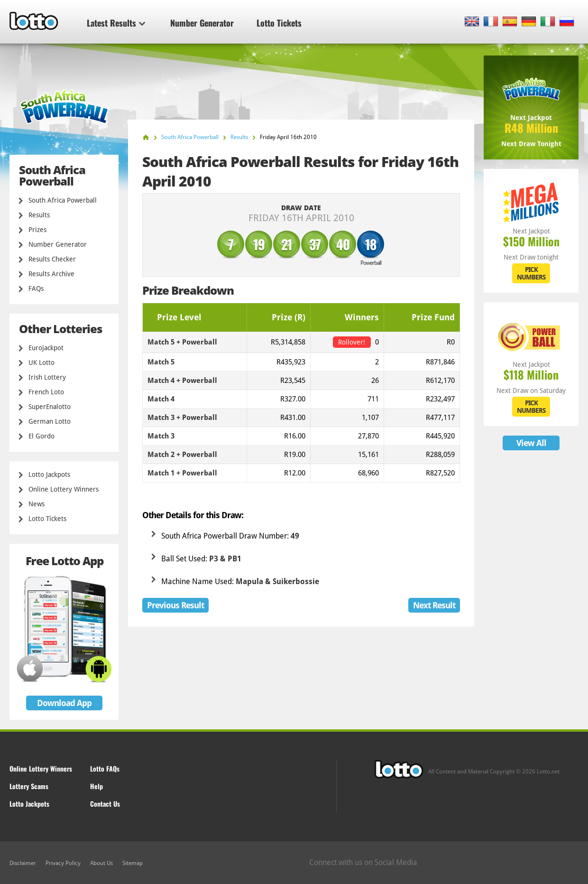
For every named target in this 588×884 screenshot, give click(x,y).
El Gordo (41, 436)
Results (39, 215)
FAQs (36, 288)
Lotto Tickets (279, 23)
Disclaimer (23, 863)
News (37, 504)
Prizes (37, 230)
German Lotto (50, 421)
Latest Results (116, 23)
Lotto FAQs (105, 768)
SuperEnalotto (50, 407)
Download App (64, 703)
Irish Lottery (47, 377)
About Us (101, 863)
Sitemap (133, 863)
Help (96, 786)
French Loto (46, 392)
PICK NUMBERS (531, 273)
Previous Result (175, 605)
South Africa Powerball (63, 200)
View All (531, 443)
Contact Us (105, 804)
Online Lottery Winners (64, 489)
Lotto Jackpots (49, 475)
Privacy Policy (63, 863)
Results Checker (52, 259)
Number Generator (202, 23)
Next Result (434, 605)
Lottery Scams (29, 786)
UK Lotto (41, 363)
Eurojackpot (46, 348)
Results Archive (51, 274)
